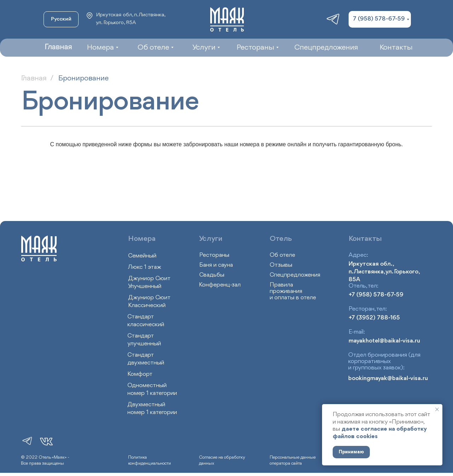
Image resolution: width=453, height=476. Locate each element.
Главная (34, 78)
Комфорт (140, 374)
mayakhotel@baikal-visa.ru (384, 341)
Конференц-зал (220, 285)
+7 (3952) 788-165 (374, 318)
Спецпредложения (295, 275)
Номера (142, 239)
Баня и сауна (216, 265)
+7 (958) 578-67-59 (376, 295)
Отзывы (281, 265)
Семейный (142, 256)
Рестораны (214, 255)
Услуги (211, 239)
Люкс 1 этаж (145, 267)
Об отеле (282, 255)
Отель (281, 239)
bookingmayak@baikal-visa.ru (388, 378)
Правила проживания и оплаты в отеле (293, 291)
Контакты (365, 239)
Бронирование (84, 78)
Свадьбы (212, 275)
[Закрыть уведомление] (437, 409)
